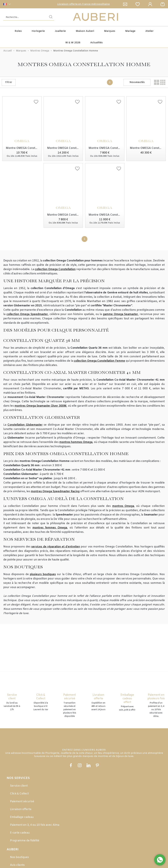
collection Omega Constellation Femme (99, 361)
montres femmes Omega (50, 528)
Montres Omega (40, 51)
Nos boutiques (19, 857)
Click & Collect (19, 794)
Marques (110, 31)
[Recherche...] (24, 17)
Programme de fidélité (25, 841)
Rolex (18, 31)
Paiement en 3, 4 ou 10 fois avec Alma (35, 825)
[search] (51, 17)
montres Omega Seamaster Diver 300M (40, 406)
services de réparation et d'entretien (56, 547)
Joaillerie (60, 31)
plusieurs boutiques (43, 574)
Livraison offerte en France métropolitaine (84, 4)
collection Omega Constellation (55, 269)
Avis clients (17, 865)
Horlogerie (38, 31)
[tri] (137, 82)
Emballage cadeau (22, 817)
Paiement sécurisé (22, 801)
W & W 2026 (73, 43)
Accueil (8, 51)
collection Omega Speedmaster (27, 314)
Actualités (96, 43)
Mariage (130, 31)
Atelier (149, 31)
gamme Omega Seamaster (120, 314)
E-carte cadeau (20, 833)
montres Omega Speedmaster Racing (55, 491)
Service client (19, 786)
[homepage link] (96, 17)
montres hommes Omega (76, 442)
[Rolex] (164, 17)
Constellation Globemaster (25, 425)
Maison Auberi (85, 31)
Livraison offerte (21, 809)
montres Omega (123, 506)
